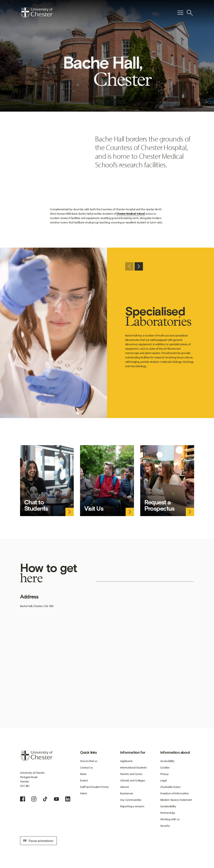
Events (84, 780)
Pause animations (38, 841)
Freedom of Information (175, 793)
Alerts (83, 793)
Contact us (86, 767)
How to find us (89, 761)
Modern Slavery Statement (176, 800)
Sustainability (168, 806)
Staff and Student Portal (94, 787)
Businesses (127, 793)
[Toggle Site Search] (190, 13)
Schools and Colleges (133, 780)
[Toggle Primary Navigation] (180, 13)
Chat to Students (36, 505)
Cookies (165, 767)
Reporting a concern (132, 806)
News (83, 774)
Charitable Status (170, 787)
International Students (134, 767)
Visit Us (94, 508)
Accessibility (167, 761)
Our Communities (131, 800)
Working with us (170, 819)
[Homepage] (36, 13)
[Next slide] (139, 266)
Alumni (124, 787)
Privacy (164, 774)
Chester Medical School (131, 214)
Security (165, 826)
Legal (164, 780)
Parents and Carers (131, 774)
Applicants (126, 761)
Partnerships (168, 813)
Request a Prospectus (159, 505)
